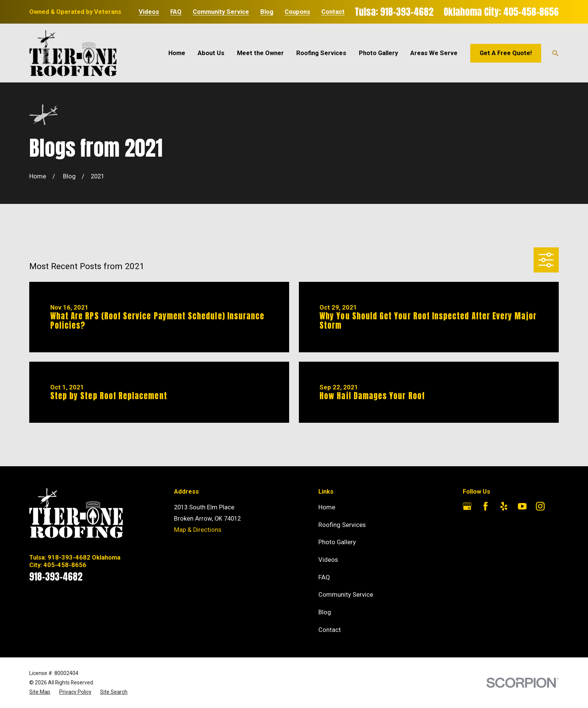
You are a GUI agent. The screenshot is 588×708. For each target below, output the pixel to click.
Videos (149, 12)
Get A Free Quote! (506, 53)
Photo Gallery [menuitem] (378, 53)
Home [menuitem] (177, 53)
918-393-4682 (56, 577)
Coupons (297, 12)
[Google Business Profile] (467, 506)
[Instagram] (540, 506)
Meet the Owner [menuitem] (260, 53)
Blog (267, 12)
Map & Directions (198, 530)
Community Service (221, 12)
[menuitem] (40, 692)
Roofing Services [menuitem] (321, 53)
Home (327, 507)
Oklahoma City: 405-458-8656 (501, 12)
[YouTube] (522, 506)
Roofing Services (342, 525)
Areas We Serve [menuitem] (434, 53)
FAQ (176, 12)
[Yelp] (504, 506)
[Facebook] (485, 506)
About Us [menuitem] (211, 53)
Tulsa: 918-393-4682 (394, 12)
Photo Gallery (337, 542)
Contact (333, 12)
